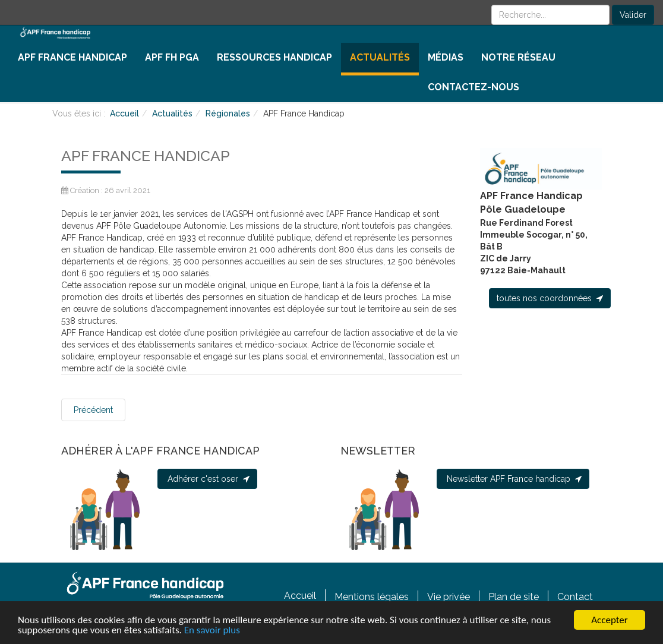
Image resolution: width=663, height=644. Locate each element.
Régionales (228, 113)
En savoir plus (212, 630)
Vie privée (449, 596)
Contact (575, 596)
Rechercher (492, 5)
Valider (633, 15)
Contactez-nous (473, 87)
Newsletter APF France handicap (513, 479)
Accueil (124, 113)
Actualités (380, 57)
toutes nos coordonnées (550, 298)
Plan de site (514, 596)
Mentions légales (372, 596)
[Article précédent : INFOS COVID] (93, 410)
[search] (550, 15)
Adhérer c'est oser (207, 479)
